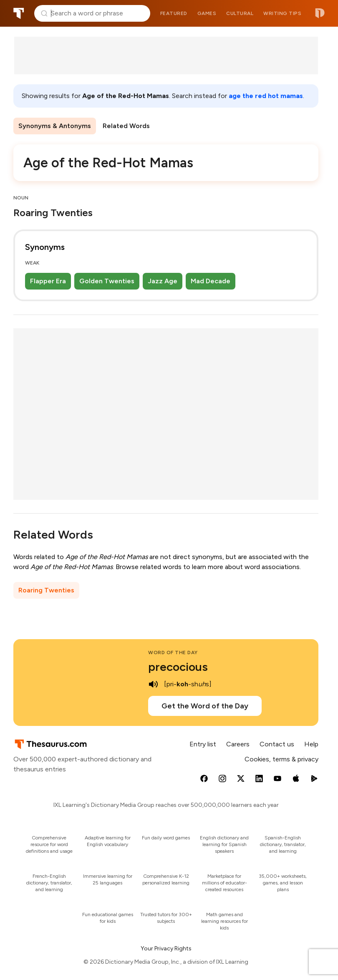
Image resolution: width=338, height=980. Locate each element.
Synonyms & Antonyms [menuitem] (55, 126)
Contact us (277, 744)
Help (311, 744)
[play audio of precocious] (153, 684)
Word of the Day (173, 652)
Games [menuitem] (207, 13)
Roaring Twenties (46, 590)
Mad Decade (211, 281)
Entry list (203, 744)
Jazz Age (163, 281)
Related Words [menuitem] (126, 126)
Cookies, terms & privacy (281, 759)
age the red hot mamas (266, 96)
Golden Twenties (107, 281)
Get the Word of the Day (205, 706)
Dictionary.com (320, 13)
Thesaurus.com (19, 13)
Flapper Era (48, 281)
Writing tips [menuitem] (282, 13)
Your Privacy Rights (166, 949)
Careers (238, 744)
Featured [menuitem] (174, 13)
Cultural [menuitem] (240, 13)
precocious (178, 667)
